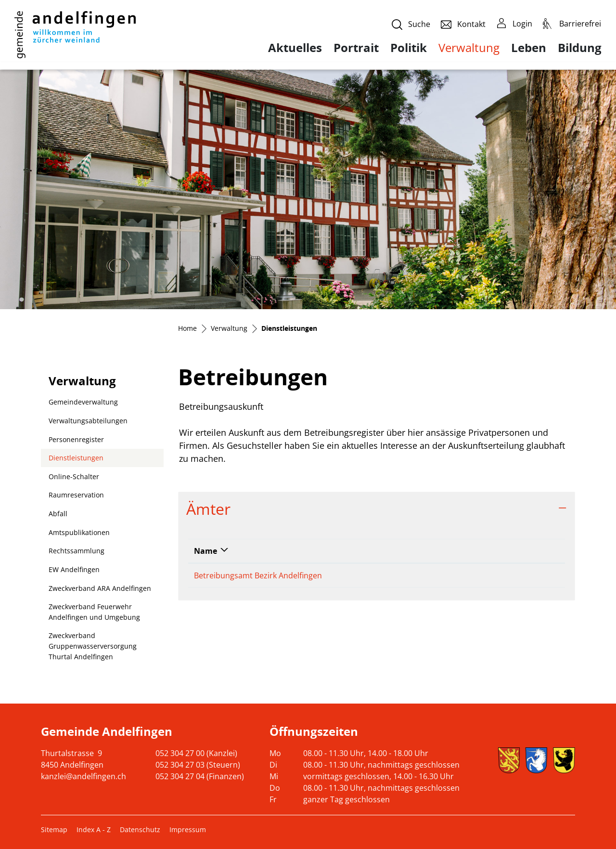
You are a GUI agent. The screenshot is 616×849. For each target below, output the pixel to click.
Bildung (580, 48)
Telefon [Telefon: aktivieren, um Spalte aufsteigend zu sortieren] (359, 551)
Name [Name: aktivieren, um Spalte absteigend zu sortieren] (205, 551)
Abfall (58, 514)
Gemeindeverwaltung (83, 402)
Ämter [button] (208, 509)
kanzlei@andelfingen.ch (83, 776)
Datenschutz (140, 829)
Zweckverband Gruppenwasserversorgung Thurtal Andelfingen (93, 646)
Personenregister (76, 439)
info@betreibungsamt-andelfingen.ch (479, 575)
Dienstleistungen (76, 460)
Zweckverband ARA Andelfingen (100, 588)
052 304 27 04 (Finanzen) (200, 776)
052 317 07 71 (370, 575)
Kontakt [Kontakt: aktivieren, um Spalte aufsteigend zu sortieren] (427, 551)
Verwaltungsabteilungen (88, 421)
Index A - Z (94, 829)
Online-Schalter (74, 477)
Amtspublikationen (79, 532)
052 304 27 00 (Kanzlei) (196, 753)
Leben (529, 48)
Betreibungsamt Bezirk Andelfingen (258, 575)
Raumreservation (76, 495)
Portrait (356, 48)
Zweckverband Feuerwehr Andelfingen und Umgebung (94, 612)
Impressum (188, 829)
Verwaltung (469, 47)
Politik (409, 48)
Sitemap (54, 829)
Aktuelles (295, 48)
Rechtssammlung (77, 551)
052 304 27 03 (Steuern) (198, 765)
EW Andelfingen (74, 569)
